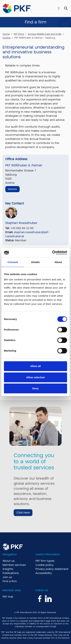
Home (6, 34)
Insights (8, 569)
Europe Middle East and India (45, 34)
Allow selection (35, 377)
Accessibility (44, 573)
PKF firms (19, 34)
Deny (36, 388)
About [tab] (58, 262)
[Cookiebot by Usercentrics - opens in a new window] (52, 253)
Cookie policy (45, 565)
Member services (14, 565)
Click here (23, 513)
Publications (11, 573)
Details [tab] (35, 262)
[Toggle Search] (66, 9)
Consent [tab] (13, 262)
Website (12, 189)
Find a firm (10, 581)
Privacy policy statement (52, 569)
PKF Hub (8, 597)
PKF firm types (45, 561)
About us (9, 561)
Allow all (36, 366)
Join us (7, 577)
